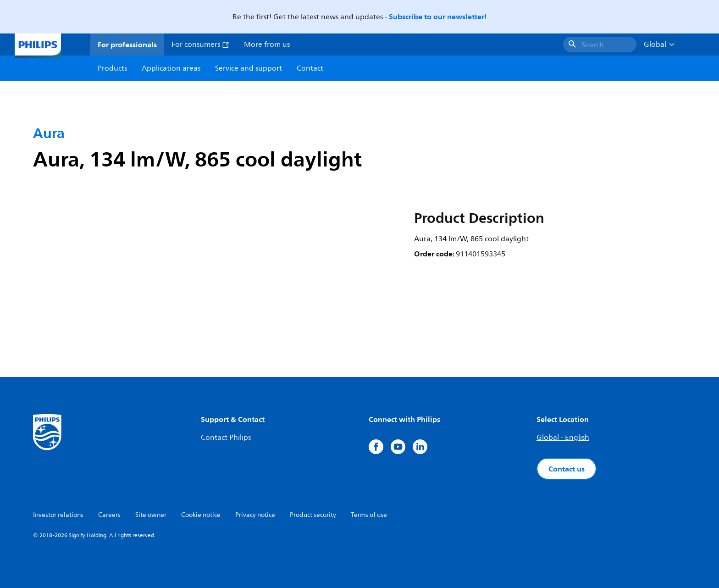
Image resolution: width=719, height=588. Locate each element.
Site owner (151, 515)
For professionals (127, 44)
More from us (267, 44)
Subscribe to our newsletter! (438, 17)
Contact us (567, 469)
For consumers (200, 44)
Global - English (563, 438)
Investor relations (58, 515)
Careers (109, 515)
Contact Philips (226, 438)
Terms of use (369, 515)
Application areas (171, 68)
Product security (313, 515)
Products (112, 68)
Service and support (249, 68)
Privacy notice (255, 515)
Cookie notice (201, 515)
